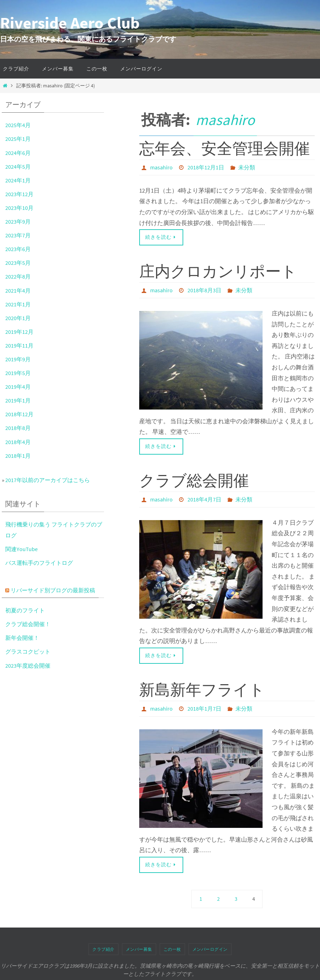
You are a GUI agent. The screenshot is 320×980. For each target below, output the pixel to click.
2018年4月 (18, 442)
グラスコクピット (29, 651)
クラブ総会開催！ (29, 624)
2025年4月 (18, 125)
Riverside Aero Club (70, 23)
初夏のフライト (26, 610)
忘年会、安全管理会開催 (224, 148)
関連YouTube (22, 549)
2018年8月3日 (204, 290)
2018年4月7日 (204, 499)
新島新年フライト (202, 689)
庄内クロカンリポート (218, 271)
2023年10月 (20, 208)
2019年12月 (20, 332)
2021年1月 (18, 304)
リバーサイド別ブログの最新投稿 (56, 590)
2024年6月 (18, 153)
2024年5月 (18, 167)
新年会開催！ (23, 638)
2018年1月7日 (204, 707)
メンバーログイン (210, 948)
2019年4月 (18, 387)
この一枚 (172, 948)
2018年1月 (18, 456)
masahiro (225, 120)
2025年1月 (18, 139)
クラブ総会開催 (194, 480)
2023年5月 (18, 263)
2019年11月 (20, 345)
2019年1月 (18, 400)
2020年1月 (18, 318)
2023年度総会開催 (29, 666)
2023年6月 (18, 249)
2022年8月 (18, 276)
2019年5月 (18, 373)
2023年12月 (20, 194)
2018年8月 (18, 428)
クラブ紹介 (103, 948)
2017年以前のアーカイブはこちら (50, 480)
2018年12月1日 (206, 167)
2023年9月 (18, 221)
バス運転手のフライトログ (41, 563)
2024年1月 (18, 180)
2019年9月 (18, 359)
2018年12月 (20, 414)
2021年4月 (18, 291)
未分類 (247, 167)
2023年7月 (18, 235)
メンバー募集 (139, 948)
